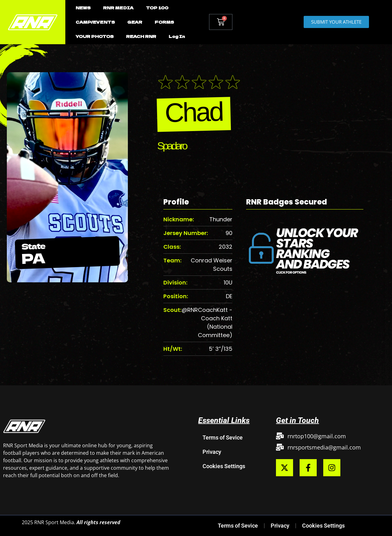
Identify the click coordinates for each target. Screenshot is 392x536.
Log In (177, 36)
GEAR (135, 22)
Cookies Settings (224, 466)
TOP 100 (157, 8)
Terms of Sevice (223, 437)
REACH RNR (141, 36)
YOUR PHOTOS (95, 36)
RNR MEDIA (118, 8)
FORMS (164, 22)
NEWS (83, 8)
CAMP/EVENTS (95, 22)
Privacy (212, 452)
